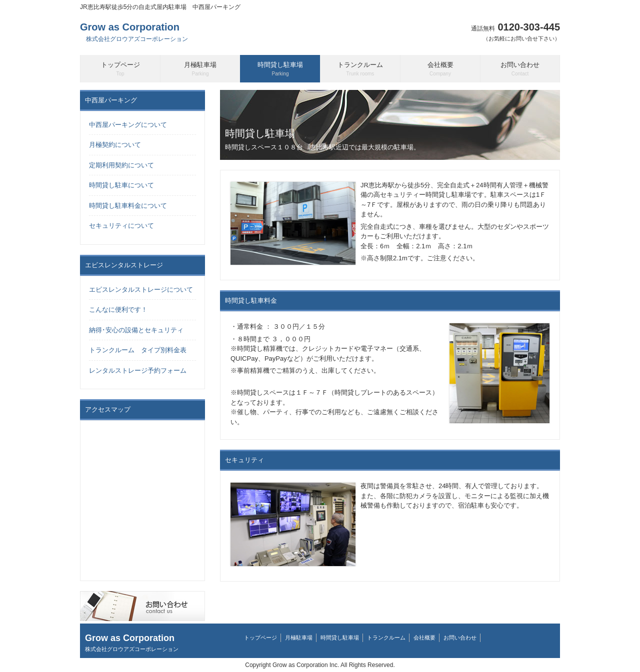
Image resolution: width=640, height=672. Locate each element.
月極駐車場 (299, 638)
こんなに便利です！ (118, 310)
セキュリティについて (121, 226)
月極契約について (115, 145)
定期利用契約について (121, 165)
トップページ (260, 638)
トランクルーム (386, 638)
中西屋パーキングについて (128, 125)
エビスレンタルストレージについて (141, 290)
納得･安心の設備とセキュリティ (136, 330)
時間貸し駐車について (121, 185)
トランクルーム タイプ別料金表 (138, 350)
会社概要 (424, 638)
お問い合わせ (460, 638)
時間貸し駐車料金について (128, 206)
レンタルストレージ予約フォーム (138, 370)
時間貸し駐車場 (340, 638)
